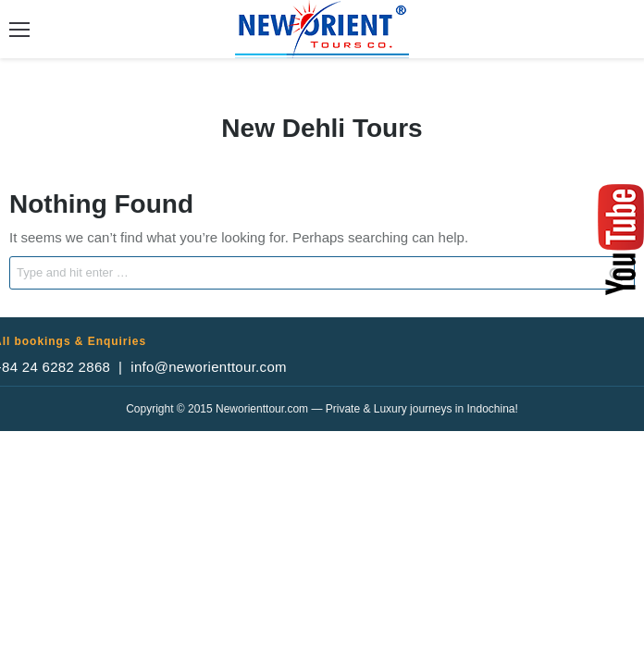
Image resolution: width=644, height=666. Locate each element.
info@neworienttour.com (209, 367)
